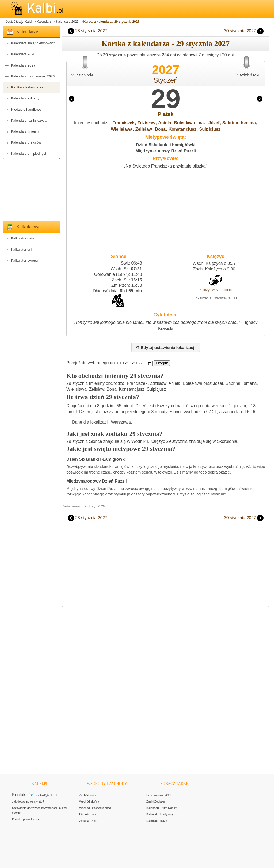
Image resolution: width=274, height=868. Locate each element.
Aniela (165, 123)
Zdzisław (146, 123)
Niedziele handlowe (26, 109)
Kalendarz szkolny (25, 98)
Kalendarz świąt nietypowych (33, 43)
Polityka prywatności (25, 819)
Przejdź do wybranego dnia (92, 363)
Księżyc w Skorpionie (216, 290)
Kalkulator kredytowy (160, 814)
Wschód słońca (89, 801)
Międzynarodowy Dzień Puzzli (166, 151)
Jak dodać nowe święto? (28, 801)
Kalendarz (44, 22)
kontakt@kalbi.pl (46, 795)
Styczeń (165, 80)
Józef (214, 123)
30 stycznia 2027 (240, 31)
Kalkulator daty (22, 238)
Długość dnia (88, 814)
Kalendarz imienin (25, 131)
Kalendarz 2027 (67, 22)
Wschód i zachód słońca (95, 808)
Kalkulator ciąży (157, 821)
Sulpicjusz (210, 129)
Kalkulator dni (22, 249)
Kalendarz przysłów (26, 142)
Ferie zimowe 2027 (159, 795)
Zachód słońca (89, 795)
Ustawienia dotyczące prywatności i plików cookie (40, 810)
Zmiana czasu (88, 821)
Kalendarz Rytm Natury (162, 808)
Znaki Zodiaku (156, 801)
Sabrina (230, 123)
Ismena (248, 123)
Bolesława (184, 123)
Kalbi (28, 22)
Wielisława (122, 129)
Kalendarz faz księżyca (29, 120)
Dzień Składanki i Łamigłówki (166, 145)
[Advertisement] (31, 188)
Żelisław (144, 129)
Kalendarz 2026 (23, 54)
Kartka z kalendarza (27, 87)
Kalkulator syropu (24, 260)
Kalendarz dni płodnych (29, 154)
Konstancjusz (182, 129)
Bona (160, 129)
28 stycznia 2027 (91, 31)
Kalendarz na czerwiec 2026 (33, 76)
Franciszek (123, 123)
